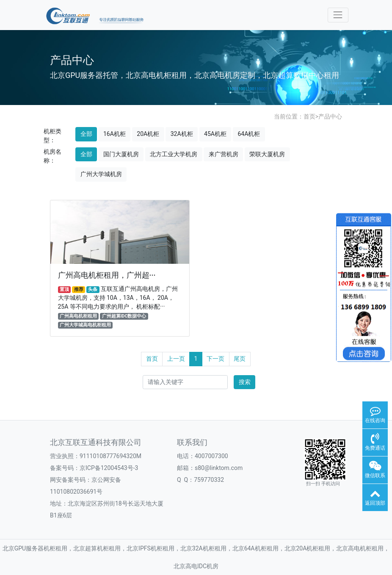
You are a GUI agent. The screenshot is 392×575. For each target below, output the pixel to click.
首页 (309, 116)
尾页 (240, 359)
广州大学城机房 (101, 174)
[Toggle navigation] (338, 15)
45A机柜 (215, 134)
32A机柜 (182, 134)
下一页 (215, 359)
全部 (86, 134)
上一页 (176, 359)
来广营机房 (224, 154)
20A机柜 (148, 134)
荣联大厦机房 (267, 154)
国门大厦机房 (121, 154)
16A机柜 (115, 134)
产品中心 (330, 116)
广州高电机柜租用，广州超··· (107, 275)
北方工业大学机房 (174, 154)
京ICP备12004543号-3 (109, 468)
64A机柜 (249, 134)
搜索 (245, 382)
